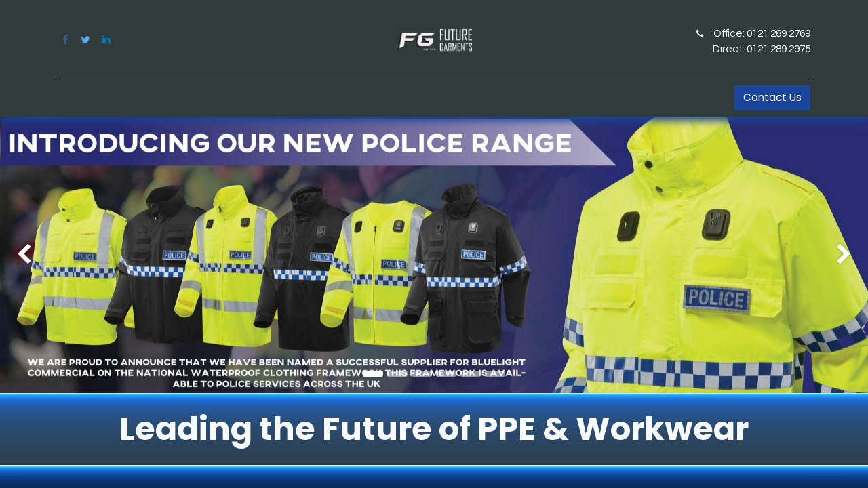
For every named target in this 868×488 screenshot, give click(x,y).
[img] (35, 255)
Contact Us (772, 97)
